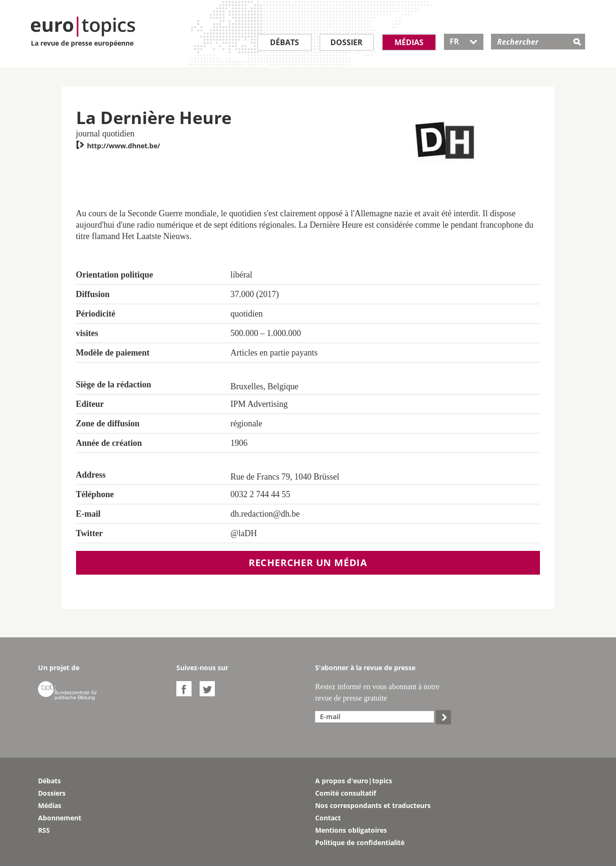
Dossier (346, 42)
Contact (328, 818)
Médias (409, 42)
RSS (44, 830)
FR (464, 41)
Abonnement (60, 818)
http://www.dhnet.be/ (118, 146)
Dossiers (52, 793)
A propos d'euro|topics (354, 781)
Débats (284, 42)
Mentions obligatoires (351, 830)
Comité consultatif (346, 793)
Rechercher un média (308, 563)
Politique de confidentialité (360, 842)
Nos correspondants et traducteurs (373, 805)
